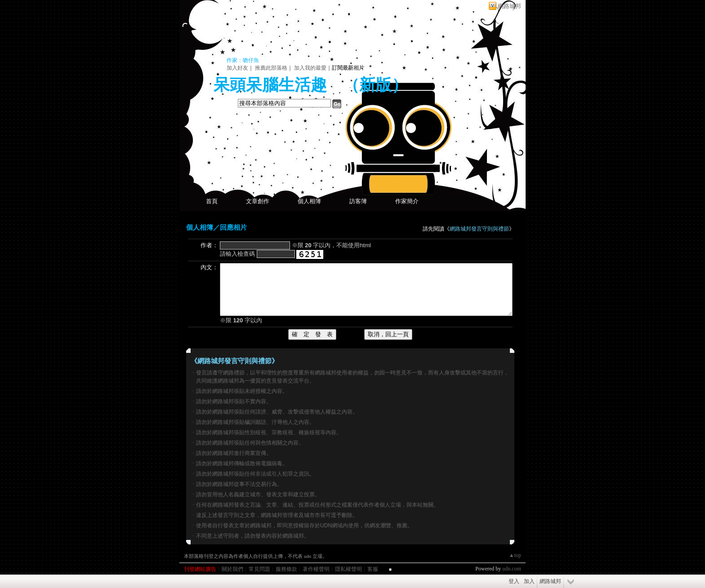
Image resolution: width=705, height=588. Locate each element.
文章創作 (258, 201)
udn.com (512, 569)
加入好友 (237, 68)
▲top (515, 555)
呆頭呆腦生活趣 (270, 85)
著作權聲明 (316, 569)
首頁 (212, 201)
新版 (375, 85)
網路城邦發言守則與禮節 (479, 229)
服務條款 (286, 569)
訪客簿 (358, 201)
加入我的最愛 (310, 68)
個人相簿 (309, 201)
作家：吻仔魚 (243, 60)
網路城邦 (509, 6)
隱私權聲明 (348, 569)
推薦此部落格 (271, 68)
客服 (373, 569)
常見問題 (259, 569)
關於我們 (232, 569)
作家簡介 (407, 201)
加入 (529, 581)
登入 (514, 581)
